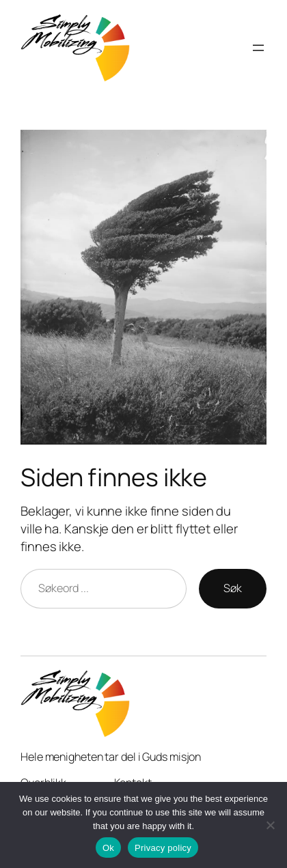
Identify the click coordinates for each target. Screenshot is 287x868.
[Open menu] (258, 48)
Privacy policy (163, 848)
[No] (270, 825)
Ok (108, 848)
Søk (233, 588)
